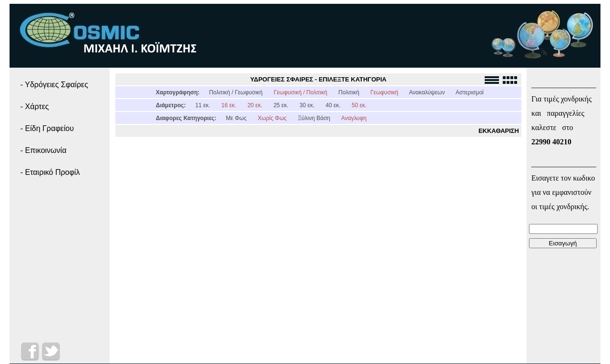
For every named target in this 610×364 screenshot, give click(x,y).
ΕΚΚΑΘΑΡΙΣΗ (499, 131)
